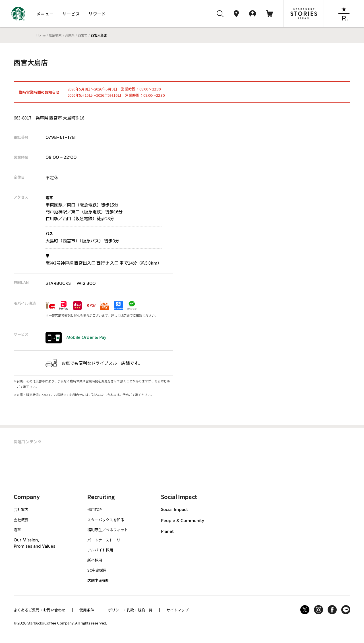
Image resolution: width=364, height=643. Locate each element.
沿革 (17, 530)
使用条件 (87, 610)
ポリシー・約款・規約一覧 (130, 610)
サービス (71, 14)
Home (41, 35)
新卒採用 (95, 560)
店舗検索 (55, 35)
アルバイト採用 (100, 550)
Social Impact (174, 510)
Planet (167, 532)
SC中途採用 (97, 570)
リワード (97, 14)
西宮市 (83, 35)
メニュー (45, 14)
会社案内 (21, 509)
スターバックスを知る (106, 520)
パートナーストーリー (106, 540)
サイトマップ (177, 610)
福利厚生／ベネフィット (108, 530)
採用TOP (95, 509)
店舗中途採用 (98, 580)
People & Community (183, 521)
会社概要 (21, 520)
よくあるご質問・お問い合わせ (40, 610)
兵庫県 (70, 35)
